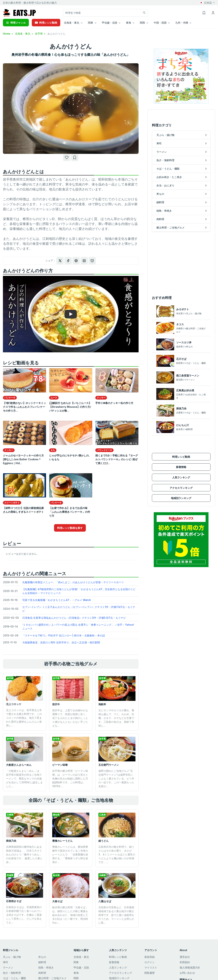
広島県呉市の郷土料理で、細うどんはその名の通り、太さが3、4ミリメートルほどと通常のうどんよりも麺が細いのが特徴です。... (117, 854)
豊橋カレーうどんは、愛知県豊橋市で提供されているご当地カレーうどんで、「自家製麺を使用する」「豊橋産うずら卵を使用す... (70, 854)
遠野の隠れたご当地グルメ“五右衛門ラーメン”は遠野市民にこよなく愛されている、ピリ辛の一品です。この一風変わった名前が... (116, 778)
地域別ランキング (181, 498)
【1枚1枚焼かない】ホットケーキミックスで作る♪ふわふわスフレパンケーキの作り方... (24, 407)
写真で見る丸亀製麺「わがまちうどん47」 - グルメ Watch (57, 600)
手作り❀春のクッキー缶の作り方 (114, 403)
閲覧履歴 (150, 973)
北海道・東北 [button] (72, 23)
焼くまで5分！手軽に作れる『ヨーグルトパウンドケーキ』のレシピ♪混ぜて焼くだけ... (117, 459)
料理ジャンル (16, 23)
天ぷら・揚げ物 (12, 957)
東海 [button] (129, 23)
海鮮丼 (102, 704)
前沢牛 (56, 704)
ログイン (150, 962)
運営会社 (185, 957)
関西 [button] (142, 23)
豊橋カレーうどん (62, 841)
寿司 (5, 962)
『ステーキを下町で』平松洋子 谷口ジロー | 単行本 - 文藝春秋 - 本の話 (64, 635)
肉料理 (42, 973)
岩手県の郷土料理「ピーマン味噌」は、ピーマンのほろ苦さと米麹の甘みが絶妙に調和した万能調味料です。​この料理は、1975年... (70, 778)
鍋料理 (42, 962)
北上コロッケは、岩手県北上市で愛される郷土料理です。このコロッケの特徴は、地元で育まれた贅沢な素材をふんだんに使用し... (24, 718)
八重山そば (105, 901)
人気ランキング (181, 477)
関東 (76, 962)
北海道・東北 (24, 34)
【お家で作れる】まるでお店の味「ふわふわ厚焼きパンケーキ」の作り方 (70, 512)
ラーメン (8, 967)
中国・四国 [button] (160, 23)
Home (8, 34)
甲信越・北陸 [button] (110, 23)
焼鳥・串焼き (46, 967)
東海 (76, 973)
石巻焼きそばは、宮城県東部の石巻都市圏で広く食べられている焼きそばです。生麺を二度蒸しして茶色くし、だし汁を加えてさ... (24, 915)
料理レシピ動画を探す (70, 528)
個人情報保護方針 (190, 967)
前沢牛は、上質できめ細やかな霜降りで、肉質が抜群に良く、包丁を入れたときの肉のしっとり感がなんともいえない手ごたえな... (70, 718)
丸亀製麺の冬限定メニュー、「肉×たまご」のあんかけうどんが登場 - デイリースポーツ (73, 582)
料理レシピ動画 (46, 23)
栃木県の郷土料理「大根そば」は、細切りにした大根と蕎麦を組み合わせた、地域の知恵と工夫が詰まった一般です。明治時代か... (70, 915)
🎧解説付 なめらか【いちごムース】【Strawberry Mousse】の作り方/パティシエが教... (70, 407)
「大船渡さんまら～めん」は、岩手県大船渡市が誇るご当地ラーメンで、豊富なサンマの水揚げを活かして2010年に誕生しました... (24, 778)
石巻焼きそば (14, 901)
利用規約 (185, 962)
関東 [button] (91, 23)
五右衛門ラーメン (109, 765)
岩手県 (41, 34)
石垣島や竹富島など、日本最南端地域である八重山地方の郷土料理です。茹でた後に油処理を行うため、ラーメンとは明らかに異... (116, 915)
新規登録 (150, 957)
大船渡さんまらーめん (19, 765)
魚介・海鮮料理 (12, 973)
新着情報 (181, 467)
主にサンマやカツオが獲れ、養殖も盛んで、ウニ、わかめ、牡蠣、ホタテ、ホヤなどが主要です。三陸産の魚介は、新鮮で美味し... (116, 718)
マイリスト (151, 967)
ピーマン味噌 (60, 765)
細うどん (104, 841)
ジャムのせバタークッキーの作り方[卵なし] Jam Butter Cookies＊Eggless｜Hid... (23, 459)
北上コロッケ (14, 704)
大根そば (57, 901)
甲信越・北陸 (81, 967)
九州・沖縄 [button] (182, 23)
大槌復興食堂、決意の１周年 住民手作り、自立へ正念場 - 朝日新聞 (61, 642)
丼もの (42, 957)
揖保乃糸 (11, 841)
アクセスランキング (181, 488)
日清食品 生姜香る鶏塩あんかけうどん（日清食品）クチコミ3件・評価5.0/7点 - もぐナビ (74, 618)
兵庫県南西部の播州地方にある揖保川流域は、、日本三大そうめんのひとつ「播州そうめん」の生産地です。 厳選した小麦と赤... (24, 854)
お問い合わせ (187, 973)
